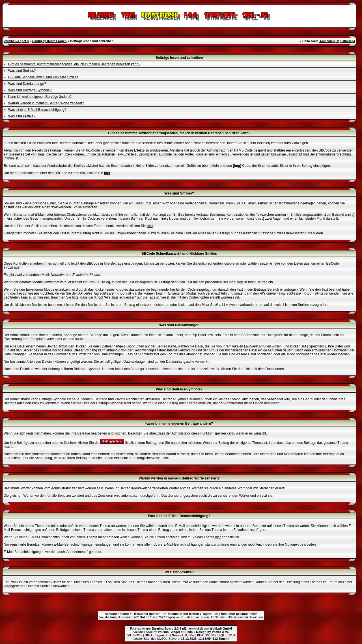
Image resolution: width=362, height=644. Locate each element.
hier (218, 537)
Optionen (292, 544)
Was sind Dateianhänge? (27, 84)
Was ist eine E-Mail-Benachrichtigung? (37, 110)
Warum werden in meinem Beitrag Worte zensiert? (46, 103)
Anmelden (327, 41)
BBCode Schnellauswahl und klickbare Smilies (43, 77)
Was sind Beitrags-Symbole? (30, 90)
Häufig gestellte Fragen (49, 41)
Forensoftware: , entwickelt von (181, 628)
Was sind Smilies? (22, 71)
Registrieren (344, 41)
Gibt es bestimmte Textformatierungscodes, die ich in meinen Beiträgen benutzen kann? (74, 64)
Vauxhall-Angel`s (16, 41)
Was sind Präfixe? (22, 116)
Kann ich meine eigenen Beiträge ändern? (40, 97)
